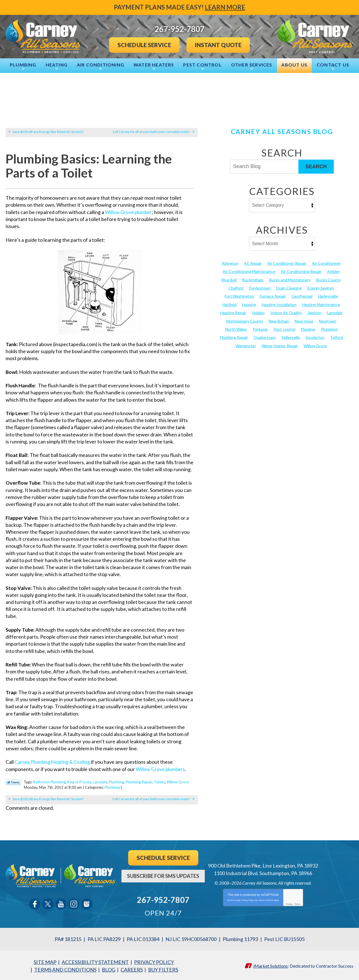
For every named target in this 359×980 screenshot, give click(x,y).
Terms (297, 903)
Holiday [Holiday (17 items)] (258, 312)
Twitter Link (13, 782)
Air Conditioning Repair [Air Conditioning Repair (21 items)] (301, 271)
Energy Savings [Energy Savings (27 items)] (321, 287)
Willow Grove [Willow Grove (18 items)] (315, 345)
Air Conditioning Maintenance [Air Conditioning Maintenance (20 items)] (249, 271)
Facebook (35, 903)
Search (316, 166)
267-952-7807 (163, 899)
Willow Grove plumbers (161, 769)
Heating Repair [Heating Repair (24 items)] (233, 312)
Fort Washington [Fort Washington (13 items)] (239, 295)
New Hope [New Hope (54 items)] (304, 320)
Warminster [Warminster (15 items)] (246, 345)
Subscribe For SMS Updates (163, 875)
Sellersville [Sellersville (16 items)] (291, 336)
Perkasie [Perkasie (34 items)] (260, 328)
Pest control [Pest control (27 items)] (284, 328)
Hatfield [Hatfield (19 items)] (229, 304)
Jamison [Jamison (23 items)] (314, 312)
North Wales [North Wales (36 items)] (236, 328)
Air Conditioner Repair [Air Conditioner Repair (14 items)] (287, 263)
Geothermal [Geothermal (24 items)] (302, 295)
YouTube (61, 903)
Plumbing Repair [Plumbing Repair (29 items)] (234, 336)
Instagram (74, 903)
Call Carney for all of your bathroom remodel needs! (151, 131)
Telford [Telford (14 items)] (337, 336)
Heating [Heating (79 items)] (249, 304)
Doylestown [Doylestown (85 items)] (260, 287)
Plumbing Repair (139, 781)
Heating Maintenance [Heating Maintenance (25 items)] (321, 304)
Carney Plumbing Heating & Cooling (54, 762)
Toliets (159, 781)
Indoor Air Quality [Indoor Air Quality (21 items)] (286, 312)
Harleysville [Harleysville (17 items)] (328, 295)
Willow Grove (178, 781)
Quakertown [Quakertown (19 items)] (265, 336)
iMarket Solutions (271, 964)
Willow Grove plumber (129, 212)
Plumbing (116, 781)
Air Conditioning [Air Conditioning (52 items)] (326, 263)
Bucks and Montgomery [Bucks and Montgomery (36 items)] (290, 279)
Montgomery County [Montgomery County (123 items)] (245, 320)
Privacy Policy (248, 899)
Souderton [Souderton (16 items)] (315, 336)
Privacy (289, 903)
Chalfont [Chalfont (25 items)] (236, 287)
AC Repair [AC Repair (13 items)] (253, 263)
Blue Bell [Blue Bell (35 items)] (229, 279)
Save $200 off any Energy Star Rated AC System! (48, 131)
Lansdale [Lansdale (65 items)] (335, 312)
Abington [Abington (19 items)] (230, 263)
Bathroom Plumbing (49, 781)
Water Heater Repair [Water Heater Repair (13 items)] (280, 345)
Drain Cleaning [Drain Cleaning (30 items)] (289, 287)
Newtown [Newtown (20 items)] (328, 320)
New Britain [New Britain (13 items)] (279, 320)
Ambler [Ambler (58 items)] (333, 271)
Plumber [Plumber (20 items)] (308, 328)
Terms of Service (266, 899)
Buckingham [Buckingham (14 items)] (253, 279)
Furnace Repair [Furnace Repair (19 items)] (273, 295)
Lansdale (100, 781)
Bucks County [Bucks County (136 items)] (329, 279)
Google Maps (87, 903)
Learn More (225, 7)
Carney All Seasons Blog (282, 131)
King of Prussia (79, 781)
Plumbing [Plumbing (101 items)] (329, 328)
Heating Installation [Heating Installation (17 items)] (279, 304)
